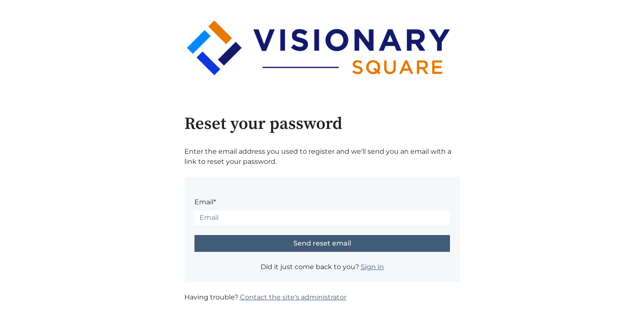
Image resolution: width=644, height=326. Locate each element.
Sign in (372, 267)
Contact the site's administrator (293, 297)
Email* (205, 202)
